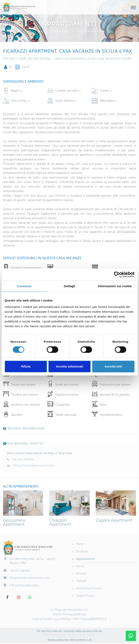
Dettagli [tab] (70, 286)
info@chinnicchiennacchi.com (33, 465)
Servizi (80, 566)
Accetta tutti (113, 366)
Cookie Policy (85, 596)
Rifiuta (26, 366)
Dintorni (81, 574)
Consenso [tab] (24, 286)
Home (41, 31)
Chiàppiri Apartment (60, 522)
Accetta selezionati (69, 366)
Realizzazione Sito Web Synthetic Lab (69, 641)
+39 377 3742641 (23, 459)
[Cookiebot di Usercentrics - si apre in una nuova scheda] (117, 275)
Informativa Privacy (89, 588)
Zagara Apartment (114, 520)
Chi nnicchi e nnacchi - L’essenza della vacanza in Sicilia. (69, 632)
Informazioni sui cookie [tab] (115, 286)
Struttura (82, 551)
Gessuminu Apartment (14, 522)
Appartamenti (61, 31)
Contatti (81, 581)
